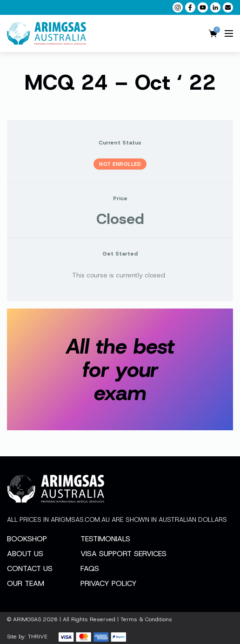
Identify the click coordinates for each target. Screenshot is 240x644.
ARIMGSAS (27, 619)
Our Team (26, 583)
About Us (25, 554)
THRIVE (38, 637)
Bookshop (27, 539)
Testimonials (105, 539)
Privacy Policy (109, 583)
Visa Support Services (123, 554)
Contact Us (30, 568)
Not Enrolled (120, 164)
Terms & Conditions (146, 619)
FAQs (90, 568)
